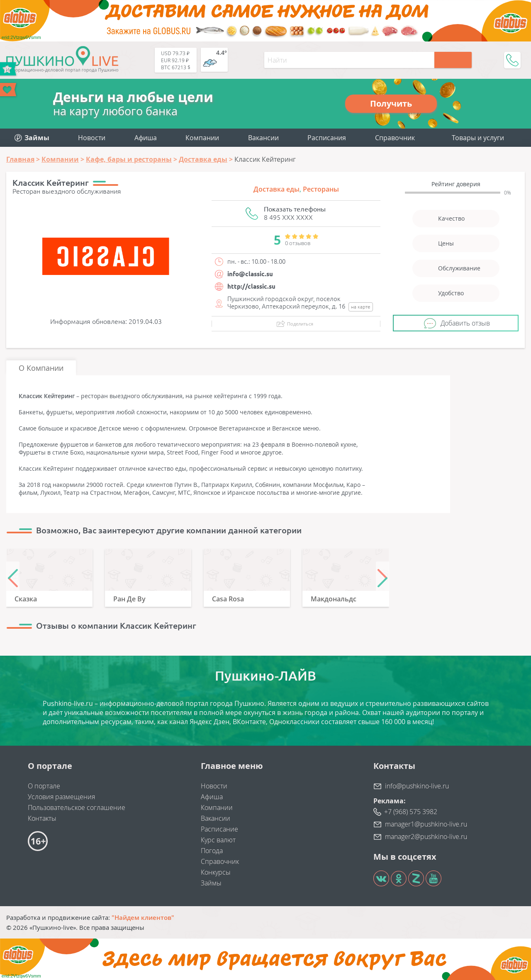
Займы (211, 883)
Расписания (327, 138)
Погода (212, 851)
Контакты (42, 818)
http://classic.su (251, 286)
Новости (92, 138)
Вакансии (263, 138)
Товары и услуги (478, 138)
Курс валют (218, 840)
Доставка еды (276, 189)
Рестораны (321, 189)
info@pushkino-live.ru (417, 786)
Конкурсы (216, 872)
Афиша (146, 138)
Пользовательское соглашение (77, 807)
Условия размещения (61, 797)
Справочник (395, 138)
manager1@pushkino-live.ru (426, 824)
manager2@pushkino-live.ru (426, 837)
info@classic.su (250, 274)
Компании (202, 138)
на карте (361, 307)
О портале (44, 786)
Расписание (219, 829)
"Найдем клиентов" (143, 917)
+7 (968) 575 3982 (411, 812)
